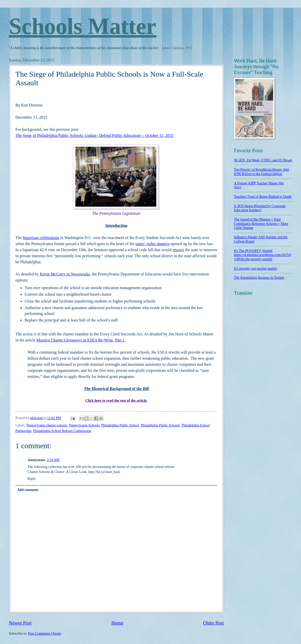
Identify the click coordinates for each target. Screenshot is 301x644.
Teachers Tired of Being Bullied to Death (263, 197)
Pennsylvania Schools (84, 425)
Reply (32, 479)
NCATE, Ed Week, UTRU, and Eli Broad (263, 160)
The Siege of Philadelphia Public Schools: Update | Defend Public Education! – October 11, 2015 (94, 135)
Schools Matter (82, 26)
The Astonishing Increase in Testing (259, 278)
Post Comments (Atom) (45, 634)
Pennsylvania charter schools (47, 425)
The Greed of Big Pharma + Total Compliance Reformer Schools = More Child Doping (261, 224)
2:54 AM (53, 460)
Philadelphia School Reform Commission (62, 431)
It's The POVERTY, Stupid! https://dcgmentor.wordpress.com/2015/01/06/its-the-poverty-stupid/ (263, 255)
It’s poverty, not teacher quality (256, 269)
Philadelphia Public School (120, 425)
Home (117, 623)
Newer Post (20, 623)
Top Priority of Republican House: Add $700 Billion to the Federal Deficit (261, 172)
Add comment (28, 490)
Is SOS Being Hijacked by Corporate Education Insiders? (260, 208)
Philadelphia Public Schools (160, 425)
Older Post (213, 623)
